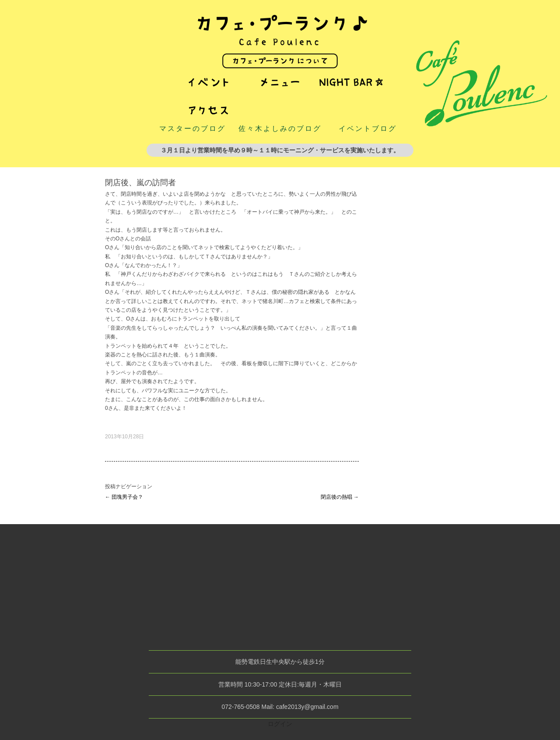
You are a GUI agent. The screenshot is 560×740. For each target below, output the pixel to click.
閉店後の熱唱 (340, 497)
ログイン (280, 724)
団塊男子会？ (124, 497)
